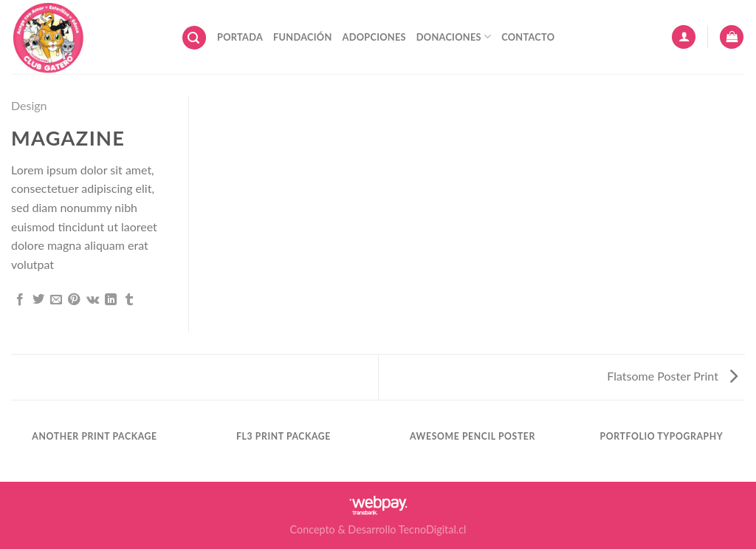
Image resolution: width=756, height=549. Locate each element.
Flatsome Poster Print (672, 376)
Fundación (302, 37)
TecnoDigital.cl (433, 529)
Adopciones (374, 37)
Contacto (528, 37)
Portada (240, 37)
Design (29, 105)
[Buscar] (194, 38)
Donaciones (454, 37)
